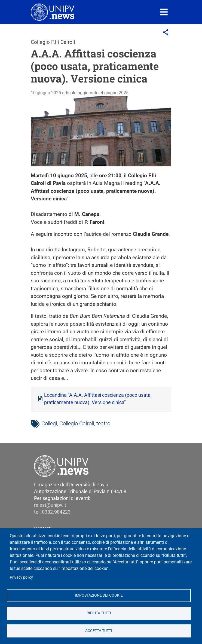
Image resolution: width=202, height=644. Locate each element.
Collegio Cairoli (77, 423)
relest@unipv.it (50, 505)
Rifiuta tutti (99, 613)
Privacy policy (21, 577)
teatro (103, 423)
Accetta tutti (99, 631)
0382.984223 (56, 512)
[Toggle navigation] (164, 12)
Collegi (49, 423)
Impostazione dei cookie (99, 595)
